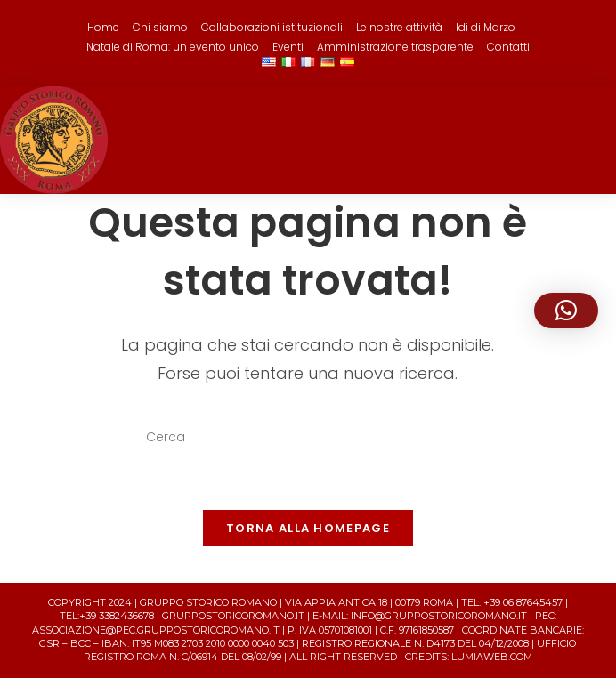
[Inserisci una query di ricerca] (308, 438)
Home (103, 27)
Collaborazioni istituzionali (272, 27)
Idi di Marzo (486, 27)
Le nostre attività (399, 27)
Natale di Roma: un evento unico (173, 47)
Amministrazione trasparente (395, 47)
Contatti (508, 47)
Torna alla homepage (308, 528)
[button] (566, 311)
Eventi (288, 47)
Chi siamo (160, 27)
